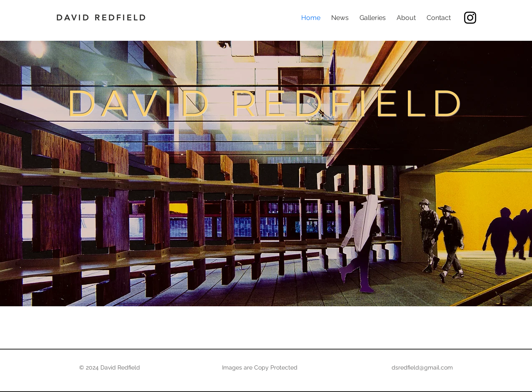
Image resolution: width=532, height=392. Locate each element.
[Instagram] (470, 18)
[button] (373, 18)
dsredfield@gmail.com (422, 367)
